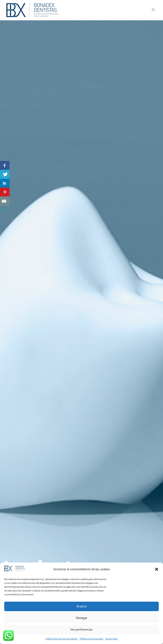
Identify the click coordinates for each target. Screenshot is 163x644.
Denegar (81, 618)
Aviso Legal (111, 639)
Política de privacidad (91, 639)
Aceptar (82, 606)
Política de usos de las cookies (62, 639)
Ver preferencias (81, 629)
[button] (157, 569)
